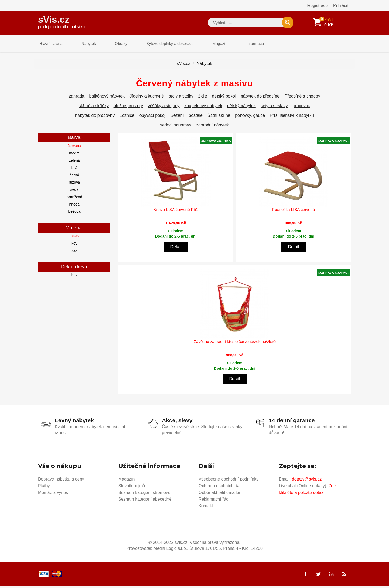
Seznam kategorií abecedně (145, 501)
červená (74, 148)
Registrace (318, 5)
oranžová (74, 199)
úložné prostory (128, 108)
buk (75, 277)
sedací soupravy (176, 127)
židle (203, 98)
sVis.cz (61, 21)
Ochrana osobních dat (220, 488)
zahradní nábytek (213, 127)
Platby (44, 488)
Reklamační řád (213, 501)
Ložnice (127, 117)
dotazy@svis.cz (307, 481)
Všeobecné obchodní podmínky (228, 481)
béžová (74, 214)
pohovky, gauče (250, 117)
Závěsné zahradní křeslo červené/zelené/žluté (235, 344)
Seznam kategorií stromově (144, 494)
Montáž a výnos (53, 494)
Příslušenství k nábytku (292, 117)
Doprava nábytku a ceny (61, 481)
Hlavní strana (50, 44)
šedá (74, 192)
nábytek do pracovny (95, 117)
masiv (75, 238)
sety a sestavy (274, 108)
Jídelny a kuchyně (147, 98)
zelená (74, 163)
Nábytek (85, 44)
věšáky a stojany (163, 108)
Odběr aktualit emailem (221, 494)
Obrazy (115, 44)
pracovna (302, 108)
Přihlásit (341, 5)
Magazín (209, 44)
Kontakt (206, 508)
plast (74, 253)
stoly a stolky (181, 98)
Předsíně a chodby (302, 98)
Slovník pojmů (132, 488)
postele (196, 117)
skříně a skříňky (94, 108)
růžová (74, 184)
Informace (242, 44)
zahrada (77, 98)
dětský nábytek (241, 108)
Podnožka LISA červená (293, 211)
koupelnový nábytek (203, 108)
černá (74, 177)
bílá (75, 170)
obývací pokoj (152, 117)
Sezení (177, 117)
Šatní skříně (219, 117)
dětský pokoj (224, 98)
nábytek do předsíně (260, 98)
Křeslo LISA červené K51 (176, 211)
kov (74, 245)
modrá (74, 155)
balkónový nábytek (107, 98)
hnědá (75, 206)
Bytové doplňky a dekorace (162, 44)
